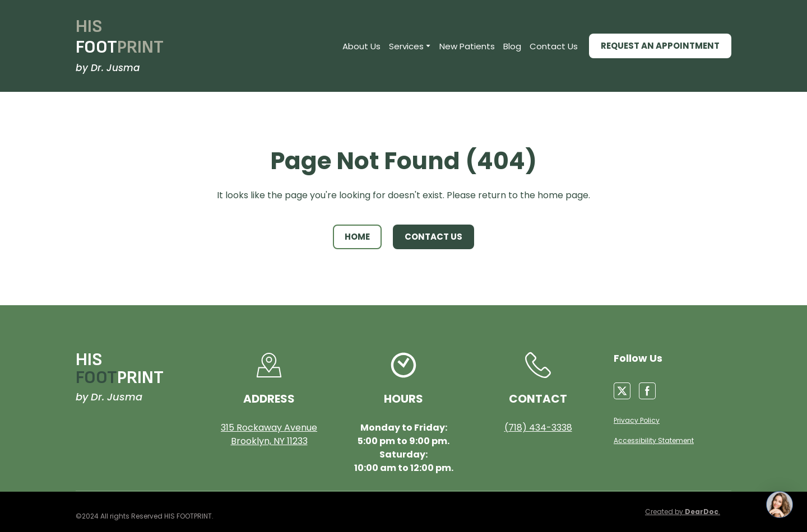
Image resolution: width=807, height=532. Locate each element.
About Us (361, 46)
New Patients (467, 46)
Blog (512, 46)
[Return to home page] (120, 37)
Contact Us (554, 46)
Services (406, 46)
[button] (660, 46)
